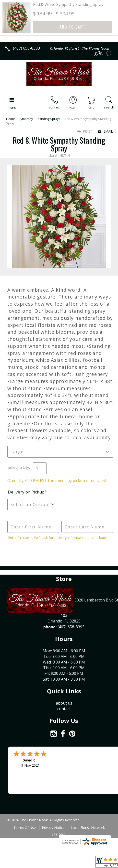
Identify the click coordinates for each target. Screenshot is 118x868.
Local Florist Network (88, 828)
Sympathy (26, 119)
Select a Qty (18, 467)
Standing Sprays (48, 119)
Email (105, 131)
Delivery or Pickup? (27, 492)
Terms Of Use (25, 828)
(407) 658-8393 (26, 48)
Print (85, 131)
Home (11, 119)
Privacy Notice (53, 828)
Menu (12, 107)
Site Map (59, 834)
